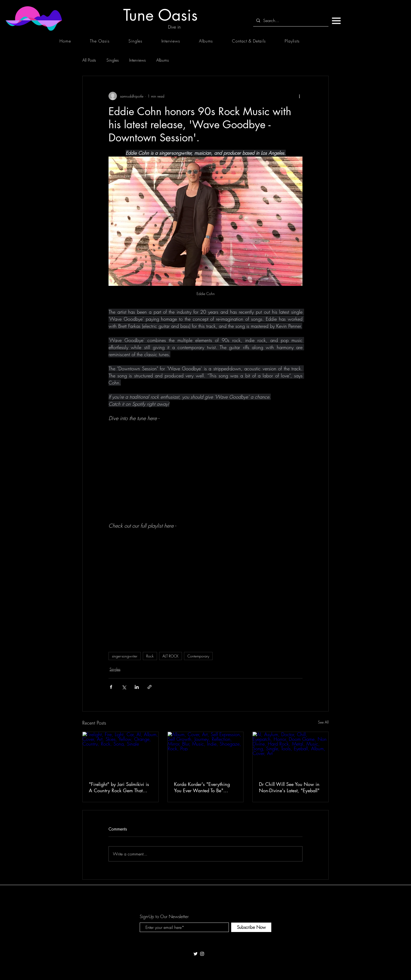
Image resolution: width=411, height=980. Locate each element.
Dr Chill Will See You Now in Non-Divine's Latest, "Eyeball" (289, 787)
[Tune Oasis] (160, 15)
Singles (113, 60)
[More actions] (299, 96)
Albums (163, 60)
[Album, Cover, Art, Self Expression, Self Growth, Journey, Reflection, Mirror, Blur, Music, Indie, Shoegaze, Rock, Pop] (206, 753)
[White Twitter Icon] (196, 954)
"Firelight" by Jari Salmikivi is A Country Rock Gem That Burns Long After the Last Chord (119, 787)
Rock (150, 656)
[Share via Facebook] (111, 687)
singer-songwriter (125, 656)
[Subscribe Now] (251, 927)
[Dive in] (174, 27)
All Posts (89, 60)
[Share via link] (150, 687)
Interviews (137, 60)
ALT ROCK (171, 656)
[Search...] (290, 21)
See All (323, 722)
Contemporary (198, 656)
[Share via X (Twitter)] (124, 687)
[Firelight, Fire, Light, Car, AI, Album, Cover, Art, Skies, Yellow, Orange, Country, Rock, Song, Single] (120, 753)
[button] (336, 21)
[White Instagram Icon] (202, 954)
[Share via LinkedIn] (137, 687)
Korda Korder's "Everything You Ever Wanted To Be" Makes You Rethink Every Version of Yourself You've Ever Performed (205, 787)
